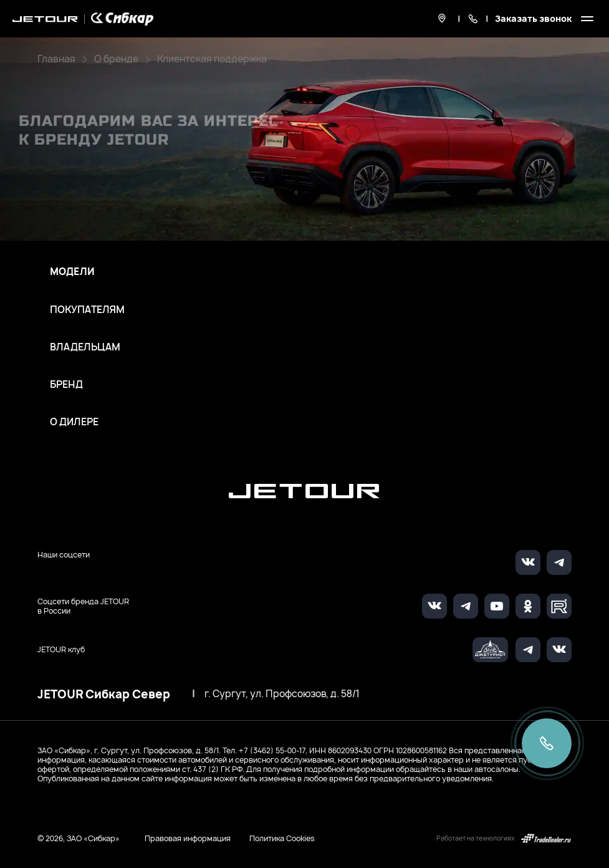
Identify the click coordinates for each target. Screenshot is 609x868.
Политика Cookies (282, 839)
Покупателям (87, 310)
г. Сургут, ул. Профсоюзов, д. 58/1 (282, 694)
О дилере (74, 422)
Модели (72, 272)
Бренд (66, 385)
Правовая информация (188, 838)
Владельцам (85, 347)
